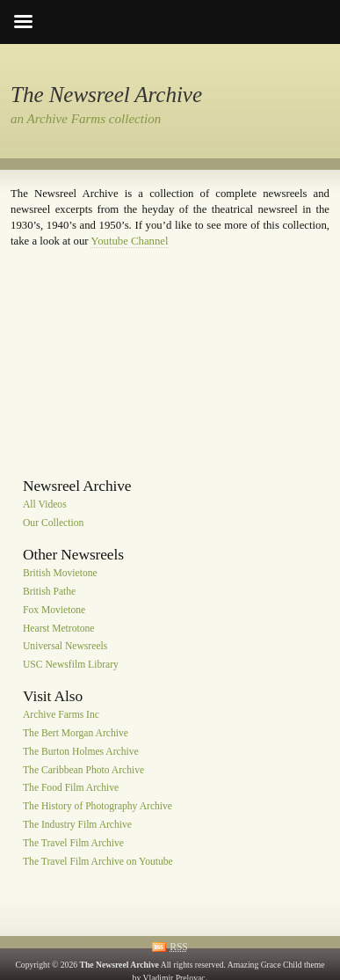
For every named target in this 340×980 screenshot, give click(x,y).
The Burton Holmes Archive (81, 752)
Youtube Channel (129, 241)
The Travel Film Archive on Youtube (98, 862)
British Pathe (49, 592)
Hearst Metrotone (58, 629)
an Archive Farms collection (86, 119)
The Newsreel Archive (106, 95)
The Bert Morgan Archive (76, 733)
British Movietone (60, 573)
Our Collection (53, 524)
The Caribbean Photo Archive (83, 770)
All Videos (45, 505)
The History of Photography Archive (98, 807)
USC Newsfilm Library (71, 666)
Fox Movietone (54, 610)
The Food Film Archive (71, 789)
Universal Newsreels (65, 647)
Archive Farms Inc (61, 715)
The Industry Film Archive (77, 825)
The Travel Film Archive (73, 843)
